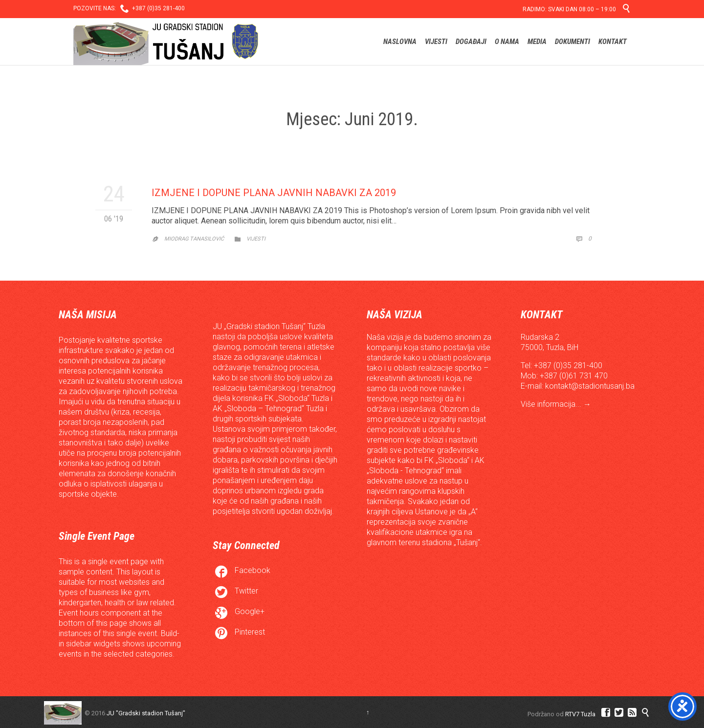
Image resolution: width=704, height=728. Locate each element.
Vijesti (256, 239)
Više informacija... (552, 404)
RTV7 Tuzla (580, 714)
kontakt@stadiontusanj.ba (590, 386)
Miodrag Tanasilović (194, 239)
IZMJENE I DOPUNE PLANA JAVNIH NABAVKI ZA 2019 (274, 193)
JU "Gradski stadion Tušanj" (146, 713)
